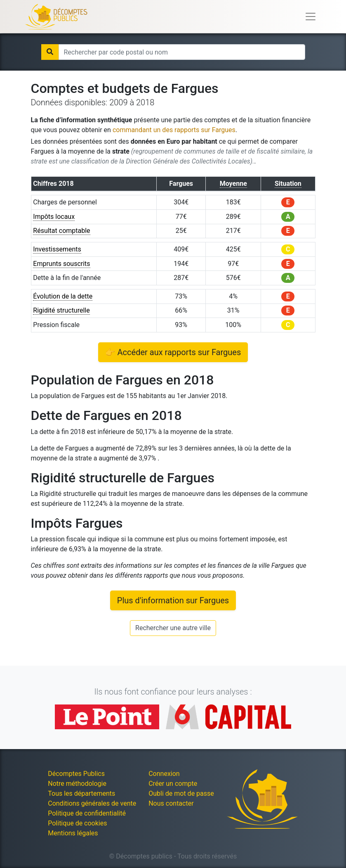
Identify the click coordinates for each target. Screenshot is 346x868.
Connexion (164, 774)
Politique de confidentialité (87, 813)
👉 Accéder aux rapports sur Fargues (173, 352)
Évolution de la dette (63, 296)
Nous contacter (171, 803)
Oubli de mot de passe (181, 793)
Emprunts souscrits (61, 264)
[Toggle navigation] (311, 17)
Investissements (57, 249)
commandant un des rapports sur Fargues (174, 130)
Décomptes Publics (76, 774)
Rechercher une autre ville (173, 628)
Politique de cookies (77, 823)
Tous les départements (81, 793)
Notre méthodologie (77, 784)
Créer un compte (173, 784)
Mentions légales (73, 833)
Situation (288, 184)
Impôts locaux (54, 217)
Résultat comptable (61, 231)
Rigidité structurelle (61, 310)
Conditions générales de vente (92, 803)
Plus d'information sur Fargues (173, 600)
